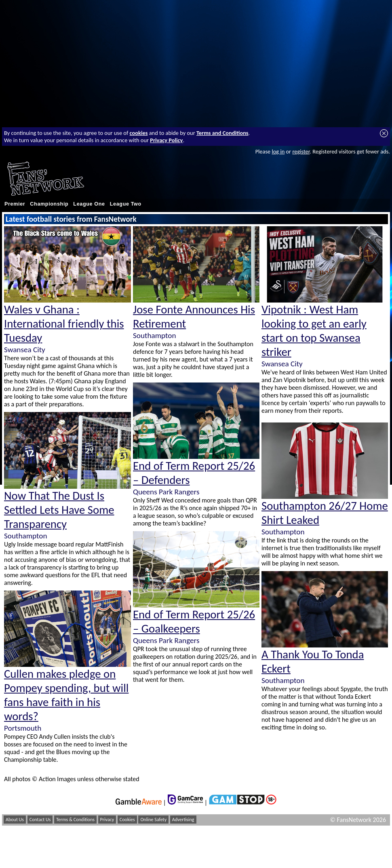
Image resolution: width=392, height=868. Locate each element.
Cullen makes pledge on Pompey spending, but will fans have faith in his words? (66, 695)
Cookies (127, 820)
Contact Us (40, 820)
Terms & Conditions (75, 820)
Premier (15, 204)
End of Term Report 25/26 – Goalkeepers (194, 622)
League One (89, 204)
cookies (139, 133)
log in (278, 151)
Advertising (183, 820)
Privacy (107, 820)
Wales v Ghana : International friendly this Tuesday (64, 324)
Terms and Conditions (222, 133)
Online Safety (153, 820)
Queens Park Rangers (166, 492)
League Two (126, 204)
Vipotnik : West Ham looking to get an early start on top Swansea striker (314, 331)
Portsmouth (23, 728)
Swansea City (25, 350)
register (301, 151)
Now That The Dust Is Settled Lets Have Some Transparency (59, 510)
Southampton (25, 536)
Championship (49, 204)
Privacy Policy (166, 140)
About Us (15, 820)
